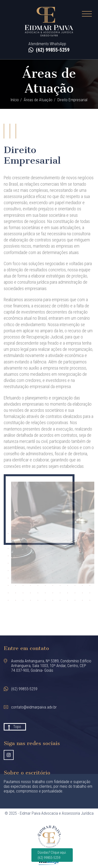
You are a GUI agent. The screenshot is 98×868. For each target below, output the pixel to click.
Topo (17, 727)
